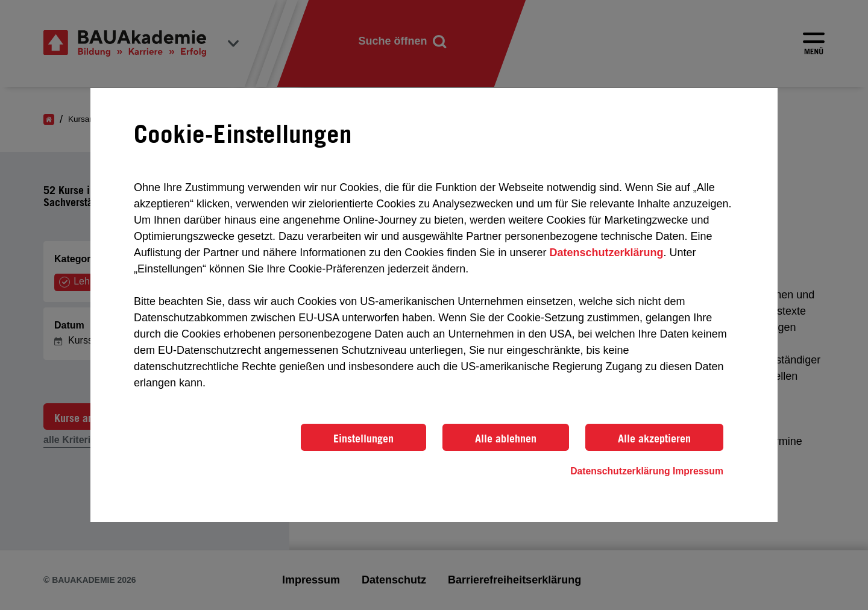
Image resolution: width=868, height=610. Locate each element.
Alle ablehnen (506, 438)
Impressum (698, 471)
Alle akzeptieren (654, 438)
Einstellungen (363, 438)
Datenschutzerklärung (606, 253)
